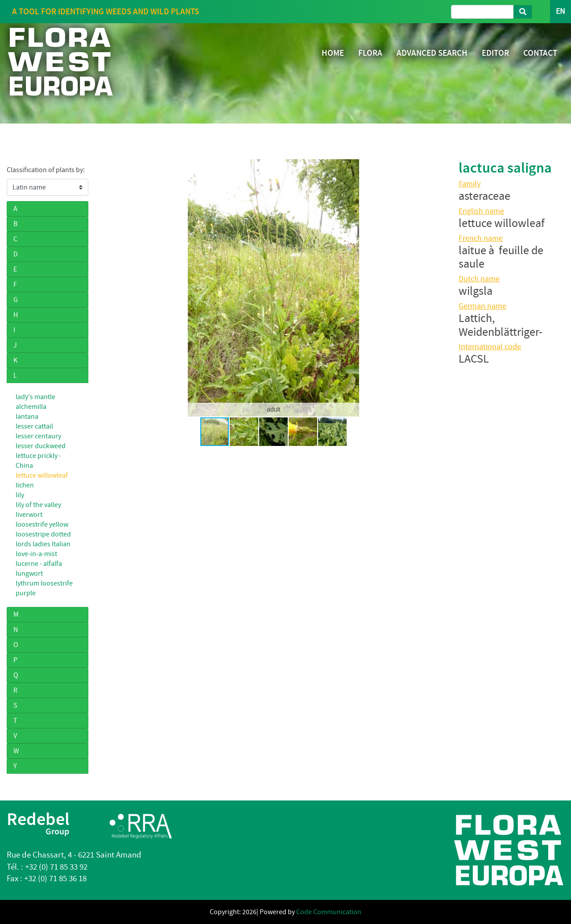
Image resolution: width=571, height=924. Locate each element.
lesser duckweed (41, 446)
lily (20, 495)
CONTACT (540, 53)
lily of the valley (38, 505)
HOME (333, 53)
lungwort (29, 573)
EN (561, 11)
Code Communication (329, 912)
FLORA (370, 53)
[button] (110, 288)
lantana (27, 417)
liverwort (29, 515)
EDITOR (495, 53)
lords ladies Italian (43, 544)
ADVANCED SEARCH (432, 53)
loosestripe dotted (43, 534)
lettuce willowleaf (42, 475)
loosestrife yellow (42, 524)
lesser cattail (34, 426)
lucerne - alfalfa (39, 564)
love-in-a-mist (36, 554)
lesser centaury (38, 436)
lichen (25, 485)
